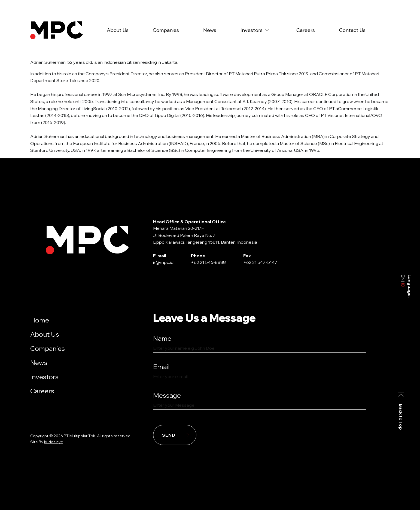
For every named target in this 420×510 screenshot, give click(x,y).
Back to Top (401, 417)
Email (161, 367)
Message (167, 395)
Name (162, 338)
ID (403, 285)
